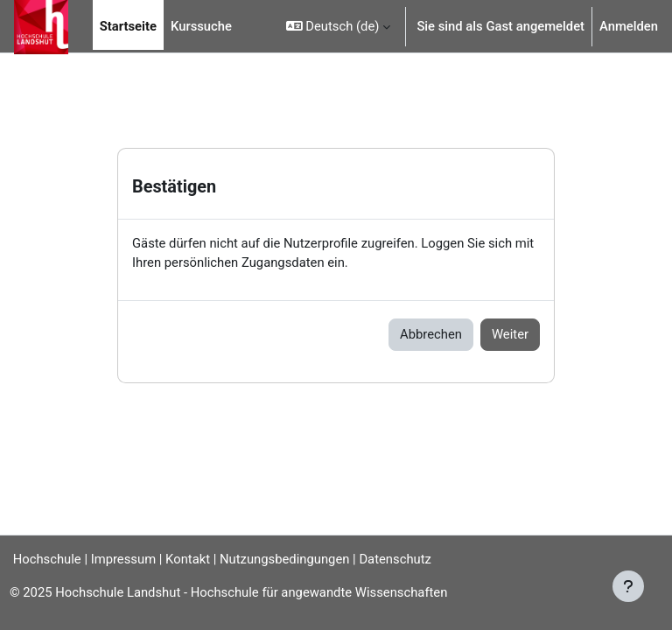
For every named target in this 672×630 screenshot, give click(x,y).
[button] (339, 26)
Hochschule (41, 559)
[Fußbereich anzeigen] (628, 586)
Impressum (123, 559)
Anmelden (629, 26)
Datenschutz (395, 559)
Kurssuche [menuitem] (201, 26)
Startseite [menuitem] (128, 26)
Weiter (510, 334)
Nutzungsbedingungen (284, 559)
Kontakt (188, 559)
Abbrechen (431, 334)
